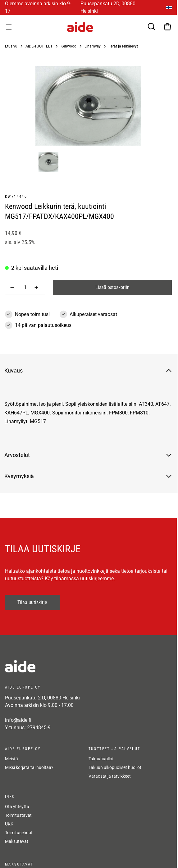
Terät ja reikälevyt (123, 46)
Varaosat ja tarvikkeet (110, 776)
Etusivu (11, 46)
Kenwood (68, 46)
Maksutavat (17, 841)
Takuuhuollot (101, 759)
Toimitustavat (18, 815)
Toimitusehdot (19, 833)
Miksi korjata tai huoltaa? (29, 767)
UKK (9, 824)
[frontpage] (61, 666)
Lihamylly (93, 46)
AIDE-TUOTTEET (39, 46)
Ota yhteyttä (17, 807)
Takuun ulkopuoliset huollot (115, 767)
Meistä (11, 759)
